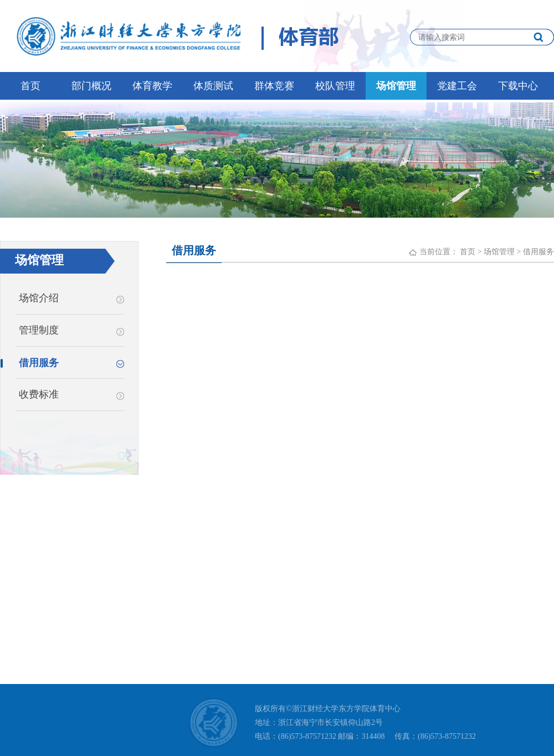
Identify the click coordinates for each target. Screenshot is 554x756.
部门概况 (91, 86)
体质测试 (213, 86)
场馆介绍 (71, 298)
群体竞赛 (274, 86)
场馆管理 (396, 86)
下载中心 (518, 86)
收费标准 (71, 394)
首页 (30, 86)
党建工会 (457, 86)
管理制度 (71, 330)
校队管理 (335, 86)
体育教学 (152, 86)
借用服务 (538, 252)
